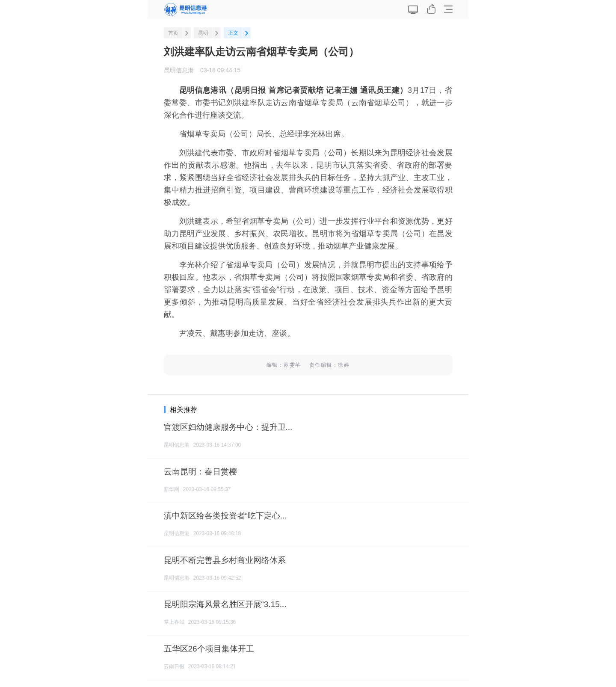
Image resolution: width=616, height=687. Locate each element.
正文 (233, 33)
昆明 (203, 33)
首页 (173, 33)
